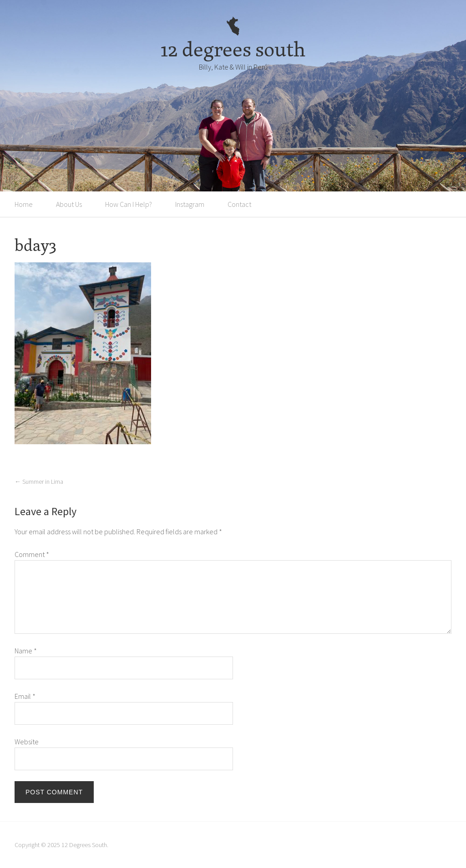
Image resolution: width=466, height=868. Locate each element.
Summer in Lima (39, 482)
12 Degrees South (84, 845)
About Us (69, 204)
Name (26, 651)
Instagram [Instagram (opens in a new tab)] (190, 204)
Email (25, 696)
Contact (239, 204)
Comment (32, 554)
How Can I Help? (129, 204)
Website (27, 742)
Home (24, 204)
